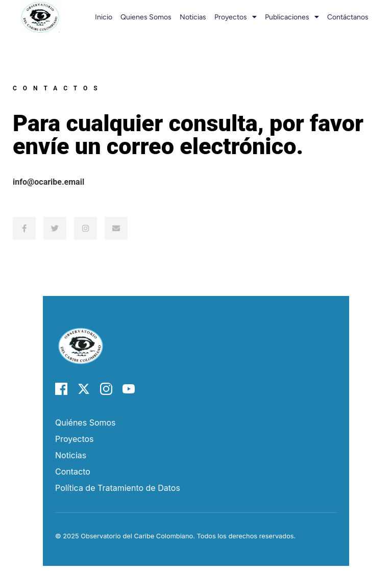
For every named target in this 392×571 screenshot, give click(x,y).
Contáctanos (348, 17)
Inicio (104, 17)
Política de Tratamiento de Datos (118, 488)
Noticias (193, 17)
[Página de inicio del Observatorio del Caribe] (81, 377)
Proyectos (236, 17)
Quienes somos (146, 17)
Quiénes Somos (85, 423)
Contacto (73, 471)
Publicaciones (292, 17)
